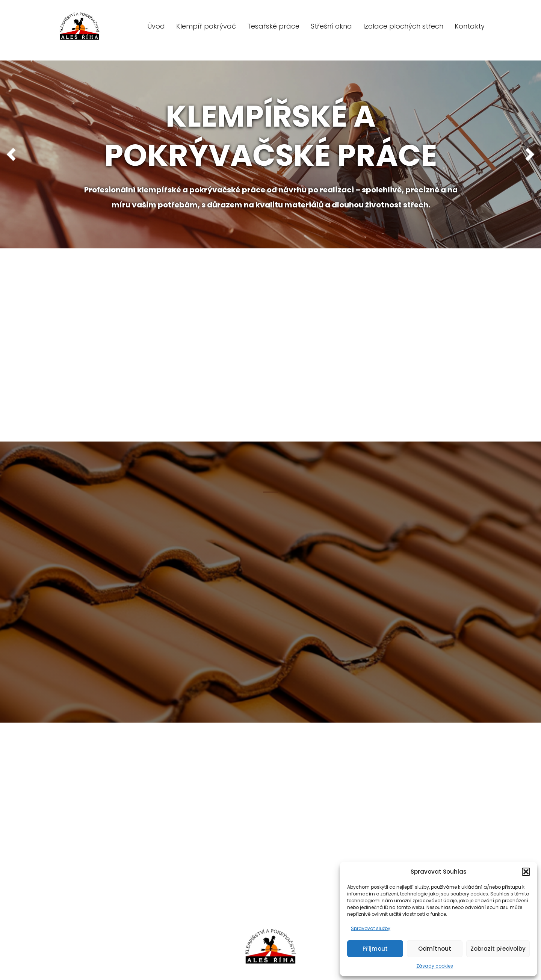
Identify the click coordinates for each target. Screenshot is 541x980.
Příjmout (375, 949)
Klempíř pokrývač (206, 26)
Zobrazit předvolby (498, 949)
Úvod (156, 26)
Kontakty (470, 26)
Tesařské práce (273, 26)
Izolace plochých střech (403, 26)
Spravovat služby (371, 928)
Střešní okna (331, 26)
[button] (526, 872)
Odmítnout (435, 949)
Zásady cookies (435, 966)
